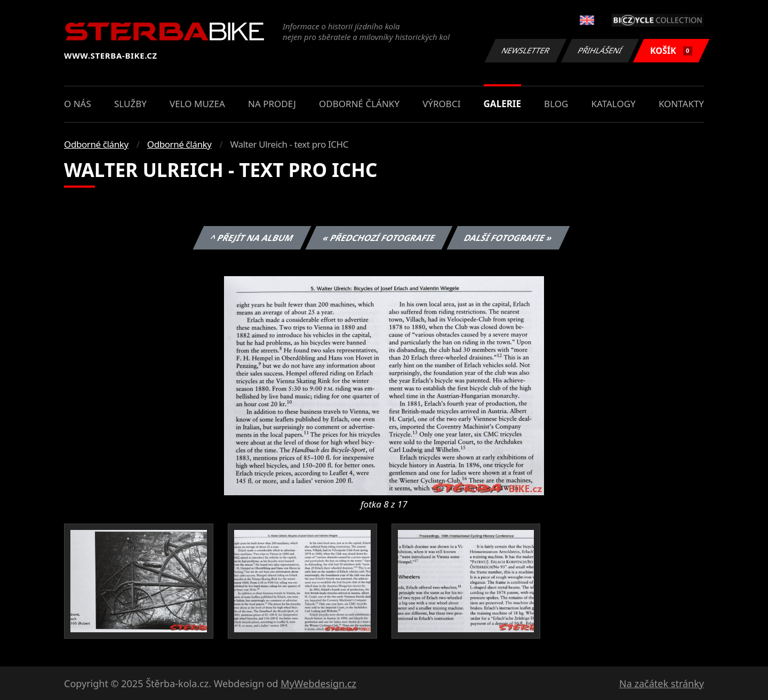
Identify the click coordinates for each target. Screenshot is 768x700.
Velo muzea (197, 104)
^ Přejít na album (252, 238)
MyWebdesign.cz (318, 683)
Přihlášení (600, 50)
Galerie (502, 104)
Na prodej (272, 104)
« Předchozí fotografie (379, 238)
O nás (78, 104)
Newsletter (525, 50)
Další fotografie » (509, 238)
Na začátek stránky (662, 683)
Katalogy (614, 104)
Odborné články (359, 104)
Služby (130, 104)
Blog (556, 104)
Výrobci (441, 104)
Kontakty (681, 104)
